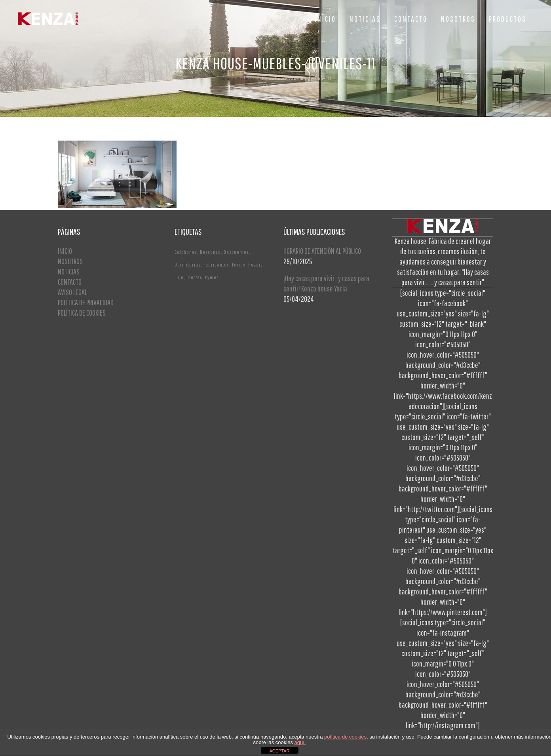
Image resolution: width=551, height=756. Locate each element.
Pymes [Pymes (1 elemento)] (212, 277)
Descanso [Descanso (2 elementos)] (210, 252)
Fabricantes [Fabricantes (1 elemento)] (216, 265)
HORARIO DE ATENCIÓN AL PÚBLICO (322, 251)
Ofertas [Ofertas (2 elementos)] (194, 277)
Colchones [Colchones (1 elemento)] (186, 252)
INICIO (65, 251)
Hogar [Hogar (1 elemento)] (255, 265)
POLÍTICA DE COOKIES (82, 313)
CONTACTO (70, 282)
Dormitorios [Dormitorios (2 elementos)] (188, 265)
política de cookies (345, 737)
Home (225, 79)
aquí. (300, 742)
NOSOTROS (70, 261)
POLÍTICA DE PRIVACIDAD (86, 302)
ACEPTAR (279, 751)
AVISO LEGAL (72, 292)
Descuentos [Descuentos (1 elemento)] (236, 252)
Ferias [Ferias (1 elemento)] (239, 265)
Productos (246, 79)
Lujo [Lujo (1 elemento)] (179, 277)
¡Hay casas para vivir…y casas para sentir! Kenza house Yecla (326, 283)
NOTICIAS (69, 271)
